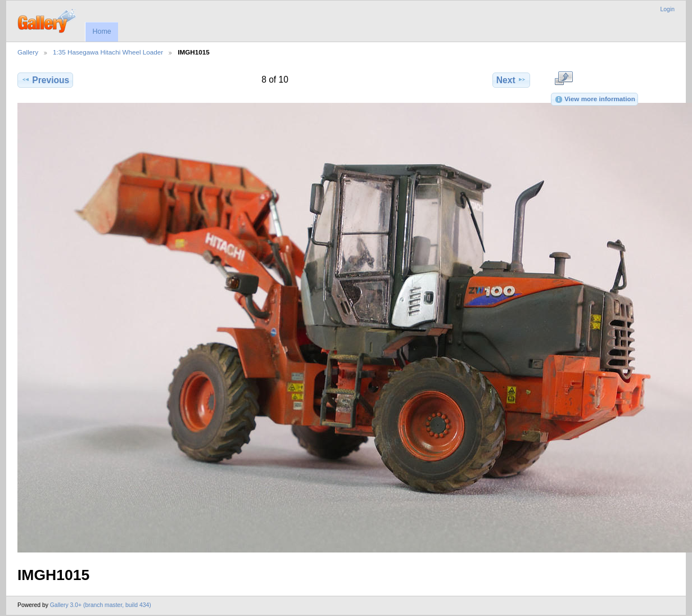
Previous (45, 80)
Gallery (28, 52)
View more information (595, 99)
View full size (564, 79)
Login (668, 9)
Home (101, 31)
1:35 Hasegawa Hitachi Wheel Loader (108, 52)
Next (511, 80)
